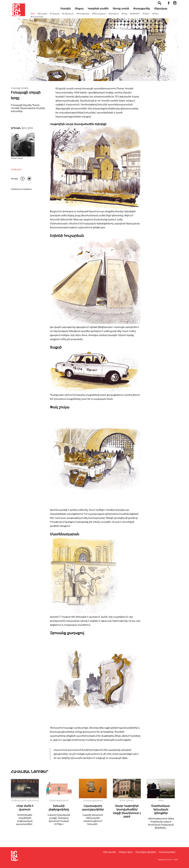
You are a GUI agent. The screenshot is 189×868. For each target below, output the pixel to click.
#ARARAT (140, 15)
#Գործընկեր (88, 15)
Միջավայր (164, 10)
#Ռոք (130, 15)
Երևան (162, 860)
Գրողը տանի (124, 10)
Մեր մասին (109, 852)
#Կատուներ (42, 18)
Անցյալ (83, 10)
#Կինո (152, 15)
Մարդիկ (69, 10)
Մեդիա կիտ (126, 852)
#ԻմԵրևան (73, 15)
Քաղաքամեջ (145, 10)
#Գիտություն (104, 15)
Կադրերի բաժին (101, 10)
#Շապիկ (48, 15)
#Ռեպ (161, 15)
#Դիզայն (60, 15)
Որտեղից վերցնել (146, 852)
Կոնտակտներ (167, 852)
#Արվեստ (119, 15)
